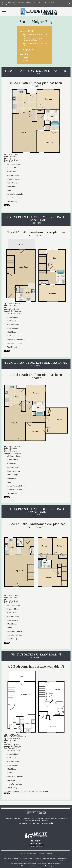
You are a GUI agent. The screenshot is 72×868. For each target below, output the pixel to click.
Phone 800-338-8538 (36, 845)
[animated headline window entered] (17, 863)
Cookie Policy (47, 866)
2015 (26, 61)
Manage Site (46, 823)
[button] (69, 3)
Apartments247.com (29, 819)
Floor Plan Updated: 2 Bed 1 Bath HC (36, 35)
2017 (26, 58)
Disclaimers (23, 823)
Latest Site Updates (34, 823)
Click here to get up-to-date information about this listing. (26, 792)
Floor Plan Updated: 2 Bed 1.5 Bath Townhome (35, 40)
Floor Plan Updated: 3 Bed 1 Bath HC (36, 44)
